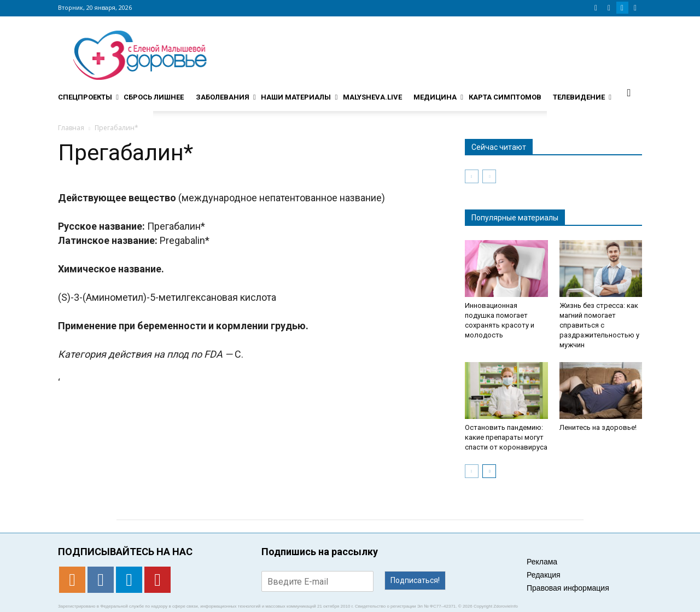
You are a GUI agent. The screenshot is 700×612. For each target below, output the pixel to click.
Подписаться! (415, 580)
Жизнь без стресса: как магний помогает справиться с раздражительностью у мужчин (599, 325)
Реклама (542, 562)
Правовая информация (568, 588)
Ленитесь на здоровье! (598, 427)
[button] (629, 92)
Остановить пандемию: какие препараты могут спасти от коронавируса (506, 437)
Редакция (544, 575)
